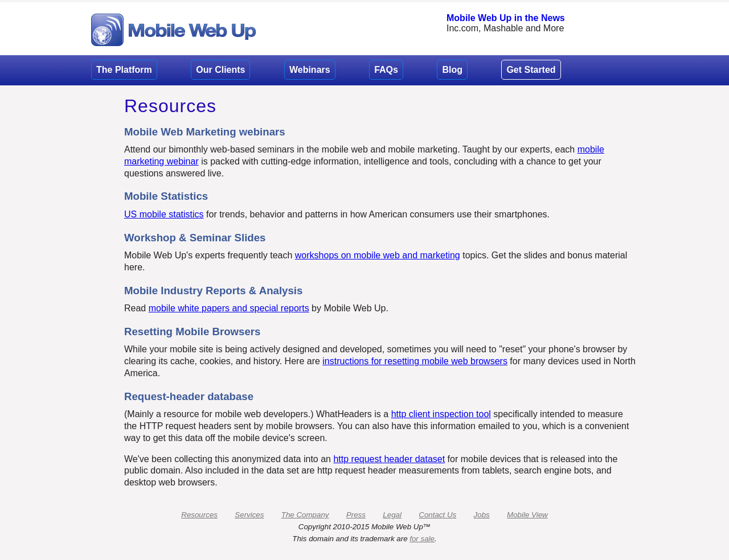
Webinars (310, 70)
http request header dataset (389, 459)
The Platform (124, 70)
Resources (199, 515)
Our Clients (220, 70)
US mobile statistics (164, 214)
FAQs (386, 70)
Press (356, 515)
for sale (422, 539)
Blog (452, 70)
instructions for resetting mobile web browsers (415, 361)
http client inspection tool (441, 414)
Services (249, 515)
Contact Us (437, 515)
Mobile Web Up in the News (506, 18)
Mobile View (527, 515)
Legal (392, 515)
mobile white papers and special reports (229, 308)
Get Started (531, 70)
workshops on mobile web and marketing (378, 255)
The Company (305, 515)
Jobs (482, 515)
